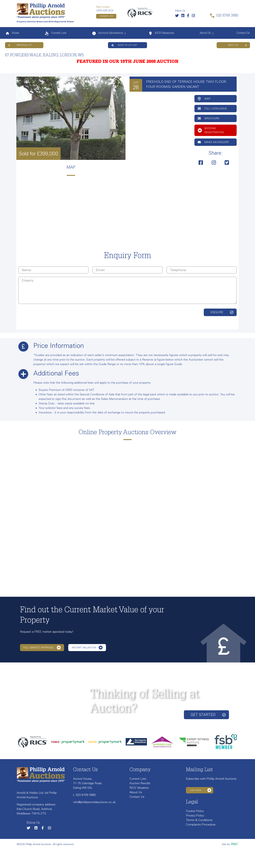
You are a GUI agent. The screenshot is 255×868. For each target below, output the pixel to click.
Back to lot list (124, 45)
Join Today (201, 790)
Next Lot (237, 45)
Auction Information (107, 33)
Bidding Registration (211, 130)
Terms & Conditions (199, 820)
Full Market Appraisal (42, 648)
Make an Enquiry (213, 142)
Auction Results (140, 783)
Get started (208, 715)
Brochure (209, 118)
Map (204, 99)
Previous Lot (20, 45)
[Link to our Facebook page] (189, 16)
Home (12, 33)
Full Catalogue (212, 108)
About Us (205, 33)
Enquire (217, 312)
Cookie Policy (195, 811)
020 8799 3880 (86, 795)
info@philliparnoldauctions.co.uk (94, 802)
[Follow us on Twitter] (178, 16)
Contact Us (243, 33)
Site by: (230, 844)
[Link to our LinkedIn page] (184, 16)
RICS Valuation (139, 788)
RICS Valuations (161, 33)
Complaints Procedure (201, 825)
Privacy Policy (195, 815)
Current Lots (106, 16)
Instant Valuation (87, 648)
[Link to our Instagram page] (194, 16)
